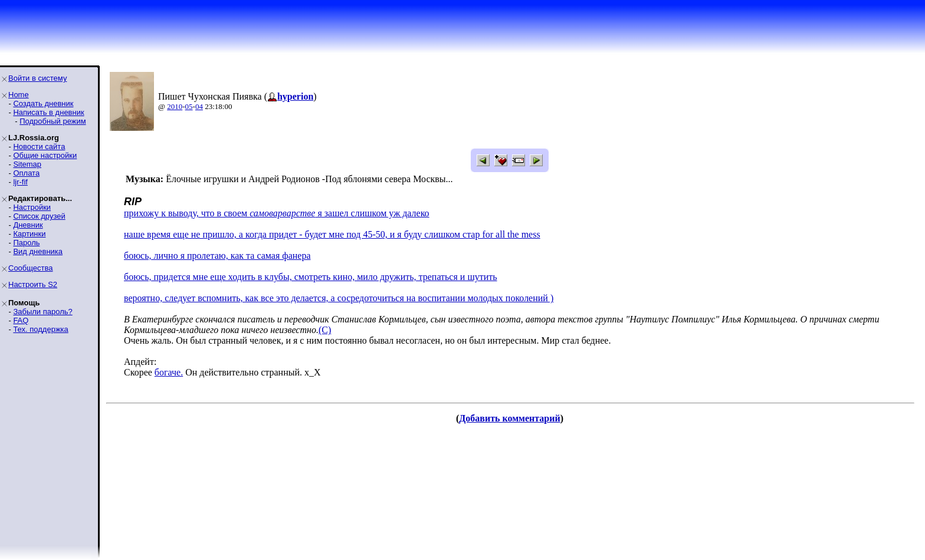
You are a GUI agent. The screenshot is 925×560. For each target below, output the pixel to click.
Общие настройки (45, 155)
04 (199, 106)
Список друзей (39, 216)
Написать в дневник (48, 112)
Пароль (26, 243)
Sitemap (27, 164)
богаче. (169, 372)
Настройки (32, 207)
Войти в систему (37, 78)
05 (189, 106)
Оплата (26, 173)
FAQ (21, 320)
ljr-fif (20, 182)
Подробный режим (53, 121)
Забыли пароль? (42, 312)
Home (19, 95)
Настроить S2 (33, 284)
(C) (325, 330)
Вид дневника (38, 251)
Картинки (29, 234)
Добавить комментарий (509, 418)
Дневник (28, 225)
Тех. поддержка (40, 329)
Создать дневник (43, 103)
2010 (175, 106)
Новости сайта (39, 146)
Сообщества (31, 268)
